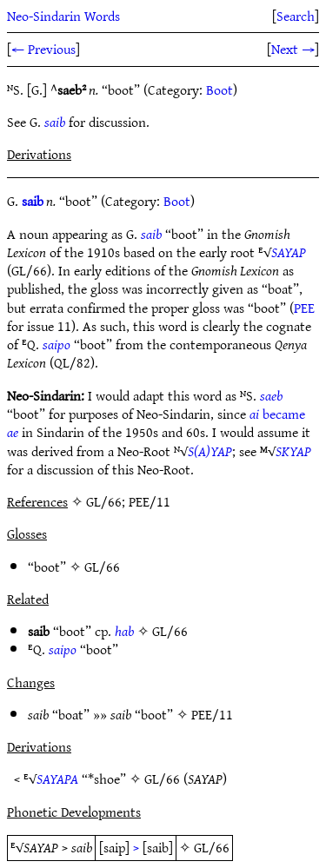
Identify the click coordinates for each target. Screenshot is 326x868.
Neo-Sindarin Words (63, 16)
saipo (57, 344)
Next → (293, 49)
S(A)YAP (210, 451)
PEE (304, 308)
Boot (220, 89)
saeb (271, 395)
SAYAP (289, 252)
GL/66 (102, 567)
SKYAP (293, 451)
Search (296, 16)
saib (55, 122)
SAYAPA (57, 779)
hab (124, 631)
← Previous (43, 49)
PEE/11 (212, 714)
